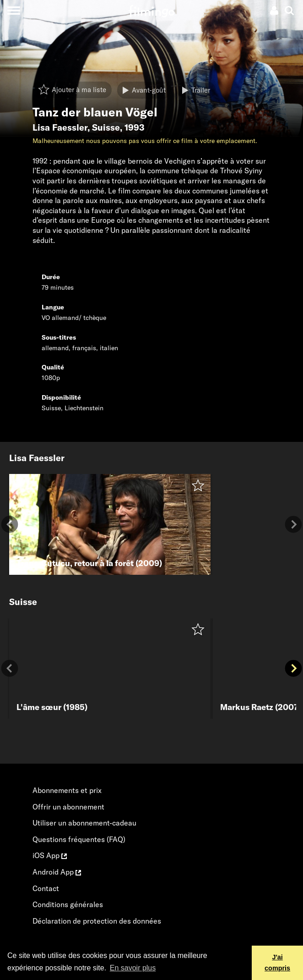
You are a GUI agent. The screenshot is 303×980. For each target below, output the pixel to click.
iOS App (50, 855)
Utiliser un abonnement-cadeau (84, 823)
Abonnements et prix (67, 790)
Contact (46, 888)
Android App (57, 872)
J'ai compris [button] (277, 963)
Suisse (106, 127)
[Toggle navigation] (14, 10)
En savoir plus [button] (133, 968)
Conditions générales (68, 904)
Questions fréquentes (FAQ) (79, 839)
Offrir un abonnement (68, 807)
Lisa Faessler (60, 127)
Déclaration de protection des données (97, 921)
